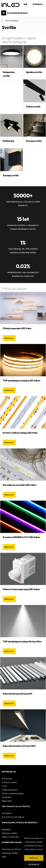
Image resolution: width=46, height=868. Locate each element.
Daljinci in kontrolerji (10, 837)
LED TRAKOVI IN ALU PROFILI (16, 806)
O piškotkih (7, 797)
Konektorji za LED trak (11, 849)
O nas (4, 786)
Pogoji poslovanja (9, 790)
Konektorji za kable (10, 853)
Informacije (34, 864)
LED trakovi (7, 813)
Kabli (4, 857)
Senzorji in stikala (9, 833)
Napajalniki (6, 829)
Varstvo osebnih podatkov (13, 794)
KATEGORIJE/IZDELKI (15, 13)
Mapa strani (7, 801)
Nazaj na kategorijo (10, 21)
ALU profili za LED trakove (13, 817)
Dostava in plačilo (9, 782)
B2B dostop (7, 779)
